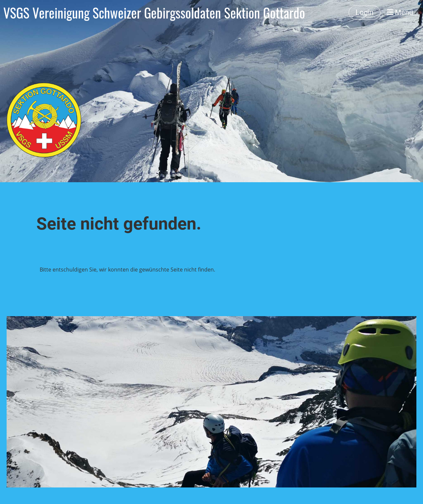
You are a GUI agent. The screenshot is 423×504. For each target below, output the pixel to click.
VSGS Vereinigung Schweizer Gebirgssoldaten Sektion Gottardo (154, 13)
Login (365, 12)
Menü (400, 12)
